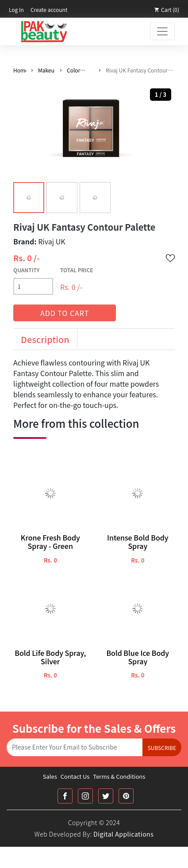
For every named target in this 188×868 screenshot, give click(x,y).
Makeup (46, 70)
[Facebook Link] (65, 796)
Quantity (26, 270)
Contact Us (75, 776)
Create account (49, 10)
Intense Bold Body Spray (138, 542)
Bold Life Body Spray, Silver (50, 657)
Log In (16, 10)
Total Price (77, 270)
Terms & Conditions (119, 776)
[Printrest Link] (126, 796)
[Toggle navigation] (162, 31)
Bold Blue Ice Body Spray (138, 657)
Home (20, 70)
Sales (50, 776)
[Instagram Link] (85, 796)
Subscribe (162, 748)
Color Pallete (75, 70)
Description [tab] (45, 339)
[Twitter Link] (106, 796)
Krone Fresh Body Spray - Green (50, 542)
